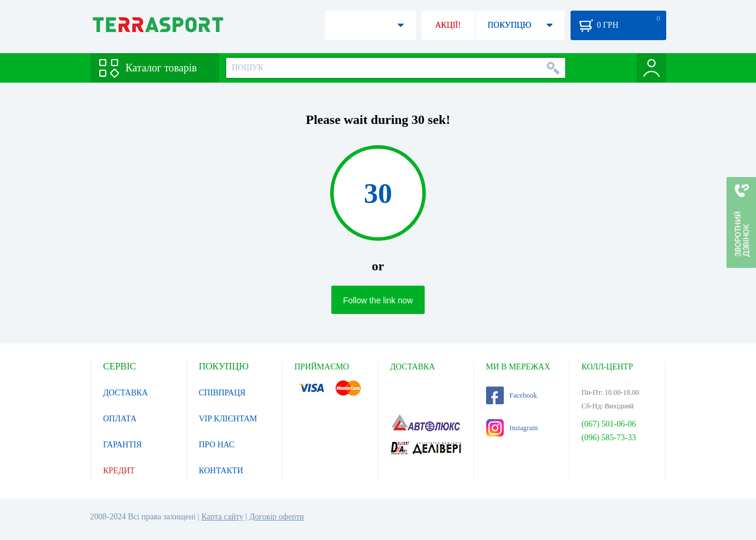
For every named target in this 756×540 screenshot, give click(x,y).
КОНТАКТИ (221, 471)
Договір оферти (277, 517)
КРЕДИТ (119, 471)
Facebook (512, 395)
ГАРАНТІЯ (123, 445)
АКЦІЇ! (448, 25)
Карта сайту (222, 517)
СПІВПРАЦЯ (222, 393)
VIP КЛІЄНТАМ (228, 419)
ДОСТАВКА (126, 393)
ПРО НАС (217, 445)
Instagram (512, 428)
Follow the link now (378, 300)
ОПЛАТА (120, 419)
